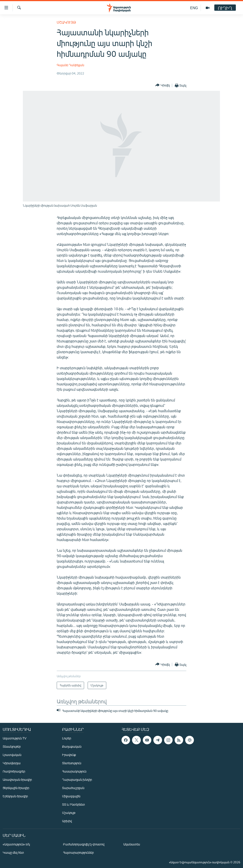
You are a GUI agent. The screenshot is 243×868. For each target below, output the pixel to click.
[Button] (163, 85)
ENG (194, 8)
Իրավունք (69, 755)
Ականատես (132, 844)
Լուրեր (67, 738)
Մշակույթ (66, 22)
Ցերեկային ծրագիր (16, 788)
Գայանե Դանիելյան (70, 65)
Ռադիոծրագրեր (14, 771)
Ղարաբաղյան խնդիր (77, 780)
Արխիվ (67, 821)
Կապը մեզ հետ (13, 852)
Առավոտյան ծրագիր (17, 780)
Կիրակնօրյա (12, 763)
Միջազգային (71, 796)
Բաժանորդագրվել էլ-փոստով (84, 844)
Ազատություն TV (15, 738)
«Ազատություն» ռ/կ (16, 844)
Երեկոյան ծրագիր (15, 796)
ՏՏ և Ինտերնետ (74, 804)
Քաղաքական (72, 746)
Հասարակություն (74, 771)
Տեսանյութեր (12, 746)
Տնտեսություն (72, 763)
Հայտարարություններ (78, 852)
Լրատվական (12, 755)
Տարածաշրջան (73, 788)
